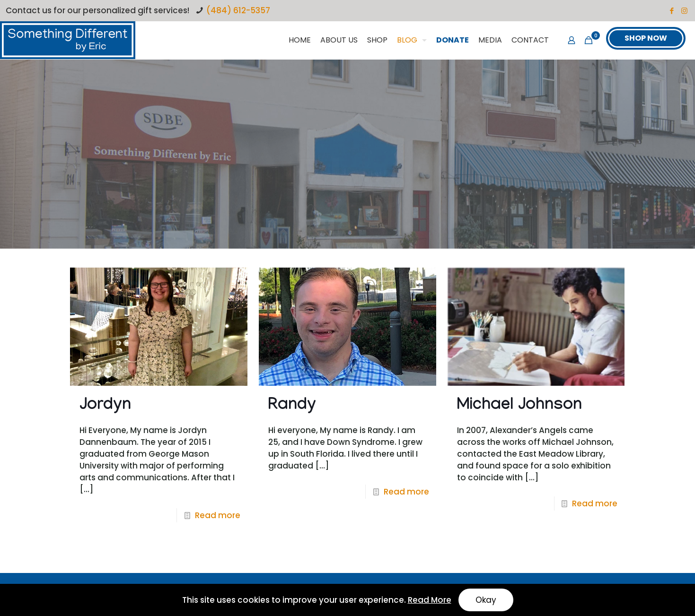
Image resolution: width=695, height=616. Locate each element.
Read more (218, 515)
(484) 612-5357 (238, 10)
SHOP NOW (646, 38)
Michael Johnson (519, 406)
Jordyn (105, 406)
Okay (486, 600)
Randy (292, 406)
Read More (430, 600)
